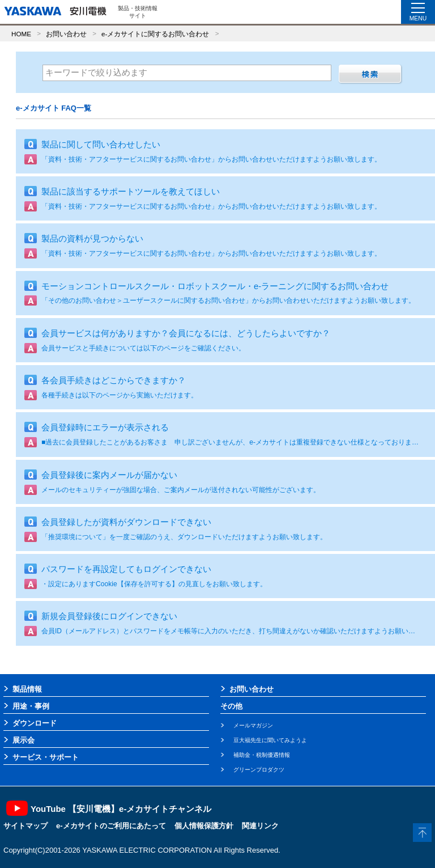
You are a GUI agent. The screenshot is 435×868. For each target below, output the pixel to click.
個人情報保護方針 (204, 826)
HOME (21, 34)
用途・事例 (31, 706)
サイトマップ (25, 826)
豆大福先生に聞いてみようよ (270, 740)
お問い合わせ (66, 34)
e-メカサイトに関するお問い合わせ (155, 34)
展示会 (24, 740)
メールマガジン (253, 725)
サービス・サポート (46, 757)
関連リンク (260, 826)
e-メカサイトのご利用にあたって (111, 826)
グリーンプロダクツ (259, 770)
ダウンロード (35, 723)
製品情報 (27, 689)
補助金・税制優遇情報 (262, 755)
